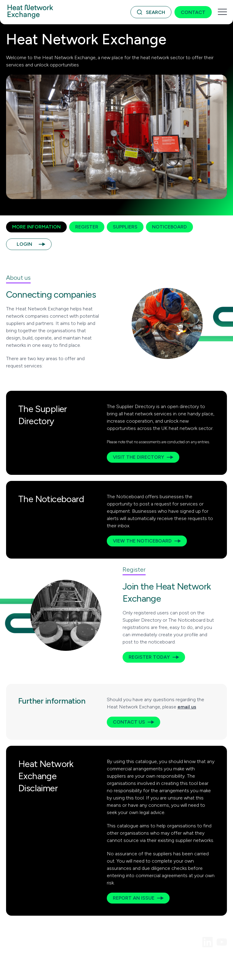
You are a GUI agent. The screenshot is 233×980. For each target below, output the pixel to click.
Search (155, 12)
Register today (149, 657)
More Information (36, 227)
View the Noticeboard (142, 541)
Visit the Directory (138, 457)
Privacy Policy (101, 960)
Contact (193, 12)
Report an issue (134, 898)
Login (24, 244)
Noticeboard (169, 227)
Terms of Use (19, 960)
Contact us (129, 722)
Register (87, 227)
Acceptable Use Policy (60, 960)
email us (187, 707)
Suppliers (125, 227)
